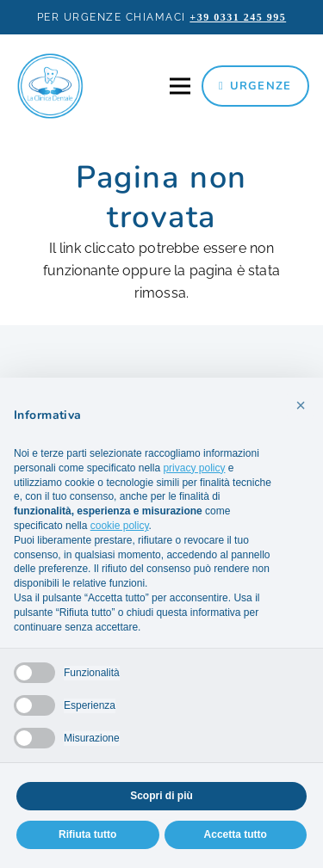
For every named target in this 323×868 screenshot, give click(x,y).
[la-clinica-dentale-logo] (50, 86)
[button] (301, 405)
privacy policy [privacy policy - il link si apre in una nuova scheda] (194, 468)
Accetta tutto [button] (236, 834)
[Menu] (180, 86)
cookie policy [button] (120, 526)
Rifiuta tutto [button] (87, 834)
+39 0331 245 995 (238, 17)
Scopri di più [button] (161, 796)
